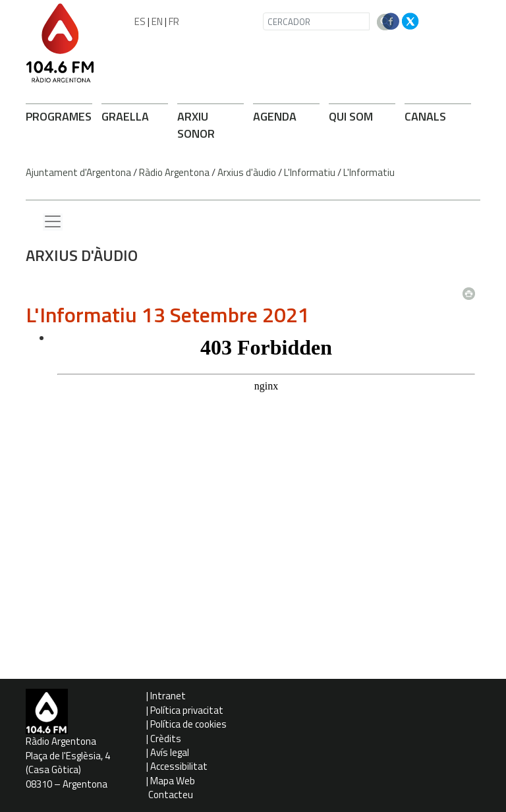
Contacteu (171, 795)
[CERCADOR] (316, 21)
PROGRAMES (59, 116)
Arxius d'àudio (247, 172)
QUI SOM (351, 116)
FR (174, 21)
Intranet (168, 696)
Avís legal (170, 752)
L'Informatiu (310, 172)
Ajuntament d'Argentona (78, 172)
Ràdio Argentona (174, 172)
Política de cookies (188, 724)
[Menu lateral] (53, 222)
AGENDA (275, 116)
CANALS (425, 116)
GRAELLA (125, 116)
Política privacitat (187, 710)
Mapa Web (173, 781)
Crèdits (166, 739)
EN (157, 21)
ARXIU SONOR (196, 125)
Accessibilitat (179, 766)
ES (140, 21)
